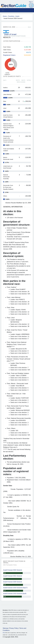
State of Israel (10, 34)
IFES (4, 633)
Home (5, 16)
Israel (17, 16)
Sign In (31, 2)
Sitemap (5, 628)
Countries (11, 16)
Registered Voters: (9, 55)
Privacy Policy (14, 628)
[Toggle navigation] (3, 10)
